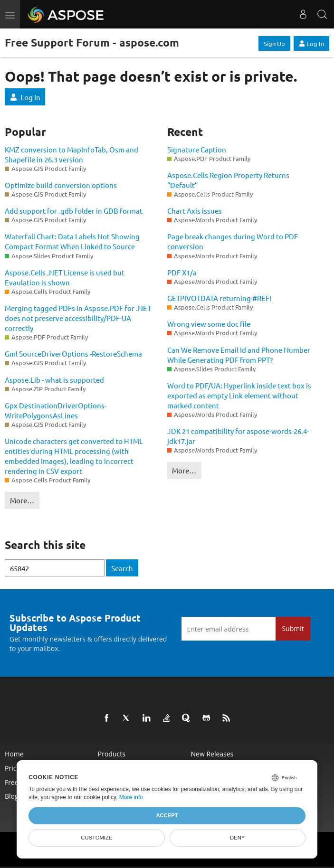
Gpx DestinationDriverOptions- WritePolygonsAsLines (56, 410)
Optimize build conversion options (61, 185)
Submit (293, 628)
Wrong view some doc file (209, 324)
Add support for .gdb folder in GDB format (74, 211)
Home (14, 754)
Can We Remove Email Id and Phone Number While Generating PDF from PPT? (239, 355)
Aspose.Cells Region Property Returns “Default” (228, 180)
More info (131, 797)
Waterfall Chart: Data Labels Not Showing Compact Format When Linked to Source (72, 241)
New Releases (212, 754)
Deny (237, 838)
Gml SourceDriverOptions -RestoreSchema (73, 354)
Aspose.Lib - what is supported (54, 380)
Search (122, 568)
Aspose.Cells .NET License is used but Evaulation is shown (65, 277)
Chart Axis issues (195, 211)
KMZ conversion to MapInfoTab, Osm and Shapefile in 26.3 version (72, 154)
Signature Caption (197, 149)
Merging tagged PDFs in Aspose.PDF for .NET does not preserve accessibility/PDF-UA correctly (78, 318)
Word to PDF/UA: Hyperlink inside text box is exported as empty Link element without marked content (239, 395)
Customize (96, 838)
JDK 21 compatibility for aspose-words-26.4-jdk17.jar (238, 436)
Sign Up (274, 43)
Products (112, 754)
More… (22, 500)
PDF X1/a (182, 272)
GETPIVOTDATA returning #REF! (219, 298)
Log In (311, 43)
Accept (167, 815)
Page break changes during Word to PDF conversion (233, 241)
